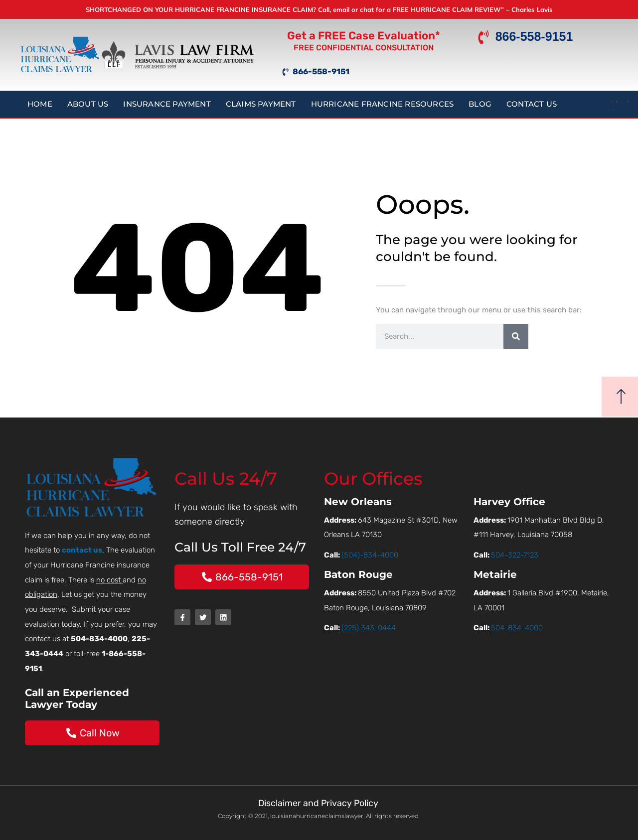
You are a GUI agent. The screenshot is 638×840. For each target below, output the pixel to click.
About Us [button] (88, 104)
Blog (480, 104)
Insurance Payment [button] (167, 104)
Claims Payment (261, 104)
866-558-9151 (534, 37)
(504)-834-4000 (370, 555)
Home (40, 104)
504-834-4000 (517, 628)
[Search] (516, 336)
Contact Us (532, 104)
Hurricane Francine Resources (383, 104)
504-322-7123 (515, 555)
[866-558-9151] (483, 38)
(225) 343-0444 (369, 628)
